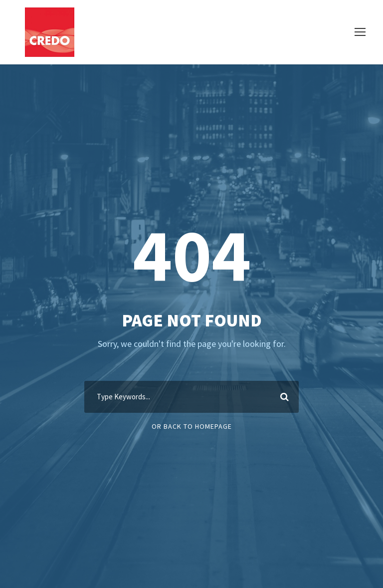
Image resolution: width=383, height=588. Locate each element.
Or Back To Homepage (192, 426)
